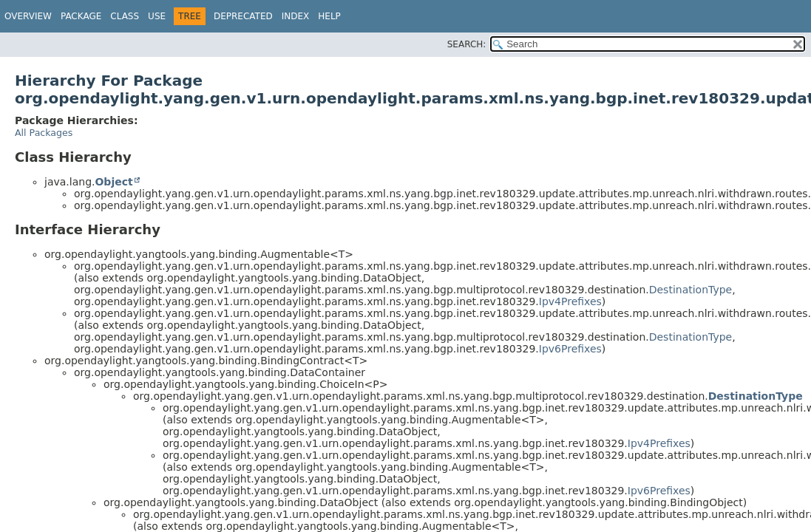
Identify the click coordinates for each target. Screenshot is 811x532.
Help (329, 16)
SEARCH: (467, 44)
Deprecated (243, 16)
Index (296, 16)
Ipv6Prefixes (570, 349)
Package (81, 16)
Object (113, 182)
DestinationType (691, 290)
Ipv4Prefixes (570, 301)
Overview (28, 16)
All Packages (44, 133)
